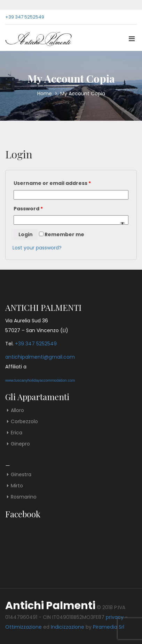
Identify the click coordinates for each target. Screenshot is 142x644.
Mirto (17, 486)
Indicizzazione (68, 627)
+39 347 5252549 (25, 17)
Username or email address (52, 183)
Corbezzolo (24, 421)
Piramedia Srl (109, 627)
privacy (115, 617)
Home (45, 93)
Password (28, 209)
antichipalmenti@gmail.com (40, 357)
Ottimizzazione (23, 627)
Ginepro (20, 444)
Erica (17, 433)
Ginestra (21, 474)
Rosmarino (24, 497)
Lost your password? (37, 248)
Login (26, 234)
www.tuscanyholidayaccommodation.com (40, 380)
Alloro (17, 410)
